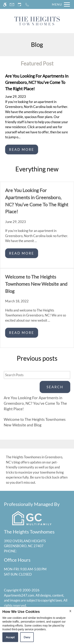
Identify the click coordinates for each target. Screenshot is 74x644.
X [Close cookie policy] (70, 611)
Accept (10, 637)
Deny (27, 637)
